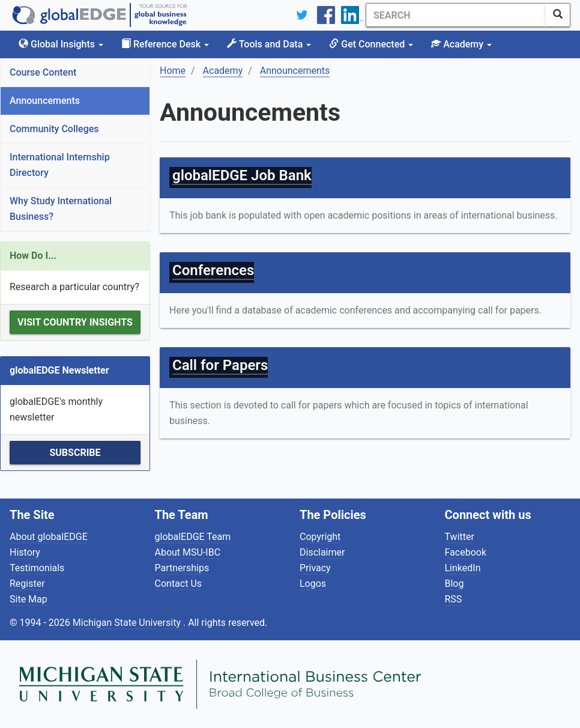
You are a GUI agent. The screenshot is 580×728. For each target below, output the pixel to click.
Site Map (29, 599)
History (25, 552)
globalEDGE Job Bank (242, 175)
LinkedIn (463, 568)
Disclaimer (322, 552)
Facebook (466, 552)
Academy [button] (461, 44)
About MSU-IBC (188, 552)
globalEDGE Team (193, 537)
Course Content (43, 72)
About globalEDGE (49, 537)
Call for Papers (220, 365)
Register (27, 584)
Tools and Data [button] (269, 44)
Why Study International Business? (61, 209)
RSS (454, 599)
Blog (455, 584)
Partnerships (182, 568)
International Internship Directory (60, 165)
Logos (313, 584)
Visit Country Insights (75, 322)
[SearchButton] (558, 15)
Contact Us (179, 584)
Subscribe (75, 453)
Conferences (213, 270)
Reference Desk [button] (165, 44)
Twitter (460, 537)
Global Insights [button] (61, 44)
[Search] (456, 15)
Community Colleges (54, 129)
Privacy (315, 568)
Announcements (45, 101)
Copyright (320, 537)
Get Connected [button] (371, 44)
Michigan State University (128, 623)
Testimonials (37, 568)
